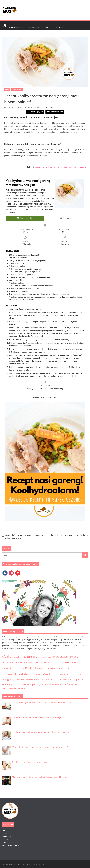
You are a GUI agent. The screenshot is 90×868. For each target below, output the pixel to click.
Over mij (5, 833)
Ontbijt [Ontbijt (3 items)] (66, 675)
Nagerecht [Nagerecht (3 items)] (54, 675)
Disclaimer (6, 842)
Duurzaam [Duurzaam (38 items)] (62, 656)
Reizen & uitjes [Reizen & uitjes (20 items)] (54, 679)
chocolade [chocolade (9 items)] (41, 657)
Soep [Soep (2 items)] (84, 680)
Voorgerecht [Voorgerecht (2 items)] (28, 689)
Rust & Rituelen (28, 23)
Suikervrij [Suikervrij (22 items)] (7, 684)
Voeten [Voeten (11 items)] (20, 688)
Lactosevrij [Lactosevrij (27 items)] (8, 674)
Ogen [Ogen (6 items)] (61, 674)
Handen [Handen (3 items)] (59, 663)
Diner (7, 90)
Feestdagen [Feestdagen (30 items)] (8, 662)
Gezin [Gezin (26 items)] (37, 662)
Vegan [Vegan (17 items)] (40, 684)
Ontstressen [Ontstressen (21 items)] (76, 674)
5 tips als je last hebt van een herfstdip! (69, 535)
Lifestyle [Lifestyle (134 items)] (21, 674)
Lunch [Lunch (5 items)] (31, 674)
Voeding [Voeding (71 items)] (73, 684)
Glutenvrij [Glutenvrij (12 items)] (46, 662)
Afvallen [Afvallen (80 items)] (8, 656)
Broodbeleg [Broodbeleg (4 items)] (18, 657)
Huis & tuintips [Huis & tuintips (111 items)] (13, 668)
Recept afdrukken (55, 112)
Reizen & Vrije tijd (33, 28)
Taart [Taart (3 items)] (15, 685)
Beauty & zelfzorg (66, 23)
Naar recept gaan (35, 112)
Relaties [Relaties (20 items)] (67, 679)
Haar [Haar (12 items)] (53, 662)
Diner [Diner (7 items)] (49, 657)
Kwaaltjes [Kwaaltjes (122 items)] (55, 668)
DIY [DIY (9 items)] (53, 657)
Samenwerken (7, 836)
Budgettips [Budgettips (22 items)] (29, 657)
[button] (18, 23)
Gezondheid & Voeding (47, 23)
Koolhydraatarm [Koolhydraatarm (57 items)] (36, 668)
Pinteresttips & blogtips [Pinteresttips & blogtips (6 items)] (23, 679)
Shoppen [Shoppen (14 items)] (77, 679)
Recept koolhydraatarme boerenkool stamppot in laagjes (60, 167)
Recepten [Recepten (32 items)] (39, 679)
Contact (59, 28)
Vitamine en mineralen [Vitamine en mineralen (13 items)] (55, 684)
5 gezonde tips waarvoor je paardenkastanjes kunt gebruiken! (22, 536)
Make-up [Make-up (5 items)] (38, 674)
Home (4, 830)
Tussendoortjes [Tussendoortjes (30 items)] (26, 684)
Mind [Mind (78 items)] (46, 674)
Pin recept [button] (65, 218)
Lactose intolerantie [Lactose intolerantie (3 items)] (69, 669)
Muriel (22, 107)
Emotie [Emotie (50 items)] (74, 656)
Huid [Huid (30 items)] (77, 662)
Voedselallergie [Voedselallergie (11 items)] (9, 688)
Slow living (13, 23)
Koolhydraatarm (17, 90)
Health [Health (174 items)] (68, 662)
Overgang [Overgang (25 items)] (7, 679)
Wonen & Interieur (15, 28)
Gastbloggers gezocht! (11, 845)
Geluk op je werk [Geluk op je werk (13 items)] (24, 662)
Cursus (47, 28)
